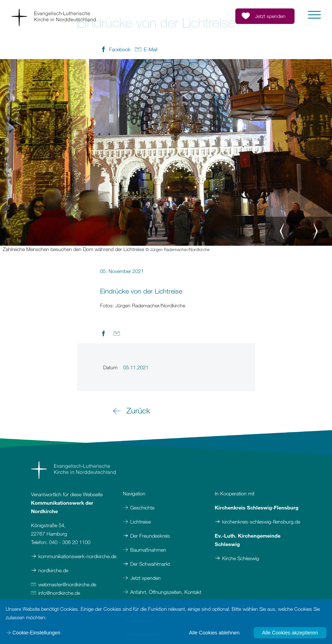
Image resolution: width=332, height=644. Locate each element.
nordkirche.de (53, 570)
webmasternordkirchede (67, 584)
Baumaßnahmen (148, 550)
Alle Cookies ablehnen (214, 633)
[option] (166, 156)
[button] (314, 15)
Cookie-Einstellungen (36, 633)
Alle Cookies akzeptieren (290, 633)
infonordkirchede (59, 593)
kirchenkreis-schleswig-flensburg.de (261, 522)
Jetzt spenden (145, 578)
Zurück (138, 410)
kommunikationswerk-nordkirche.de (77, 556)
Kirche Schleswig (241, 558)
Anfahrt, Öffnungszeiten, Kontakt (166, 592)
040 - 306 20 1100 (70, 542)
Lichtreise (140, 522)
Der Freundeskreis (150, 536)
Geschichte (142, 507)
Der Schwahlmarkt (150, 564)
